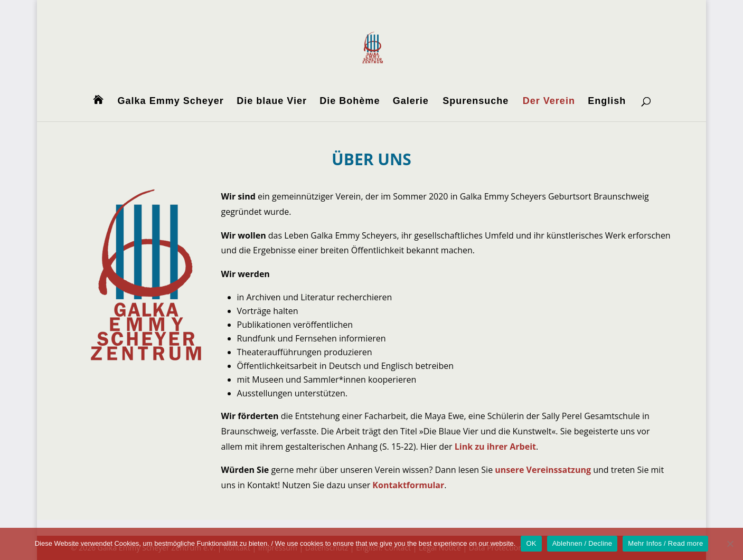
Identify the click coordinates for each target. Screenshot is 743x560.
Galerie (411, 102)
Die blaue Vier (272, 102)
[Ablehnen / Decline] (730, 544)
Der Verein (549, 102)
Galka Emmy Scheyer (171, 102)
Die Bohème (350, 102)
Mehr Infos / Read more (665, 543)
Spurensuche (476, 102)
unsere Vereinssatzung (543, 470)
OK (531, 543)
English (607, 102)
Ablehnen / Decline (582, 543)
